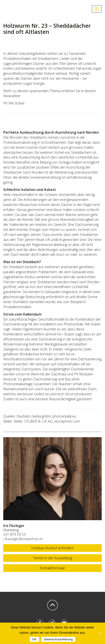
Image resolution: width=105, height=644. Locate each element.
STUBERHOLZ (22, 9)
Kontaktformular (52, 568)
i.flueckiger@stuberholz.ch (23, 539)
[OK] (100, 633)
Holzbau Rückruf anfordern (52, 548)
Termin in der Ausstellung (52, 558)
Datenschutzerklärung (58, 639)
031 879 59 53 (14, 534)
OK (34, 639)
